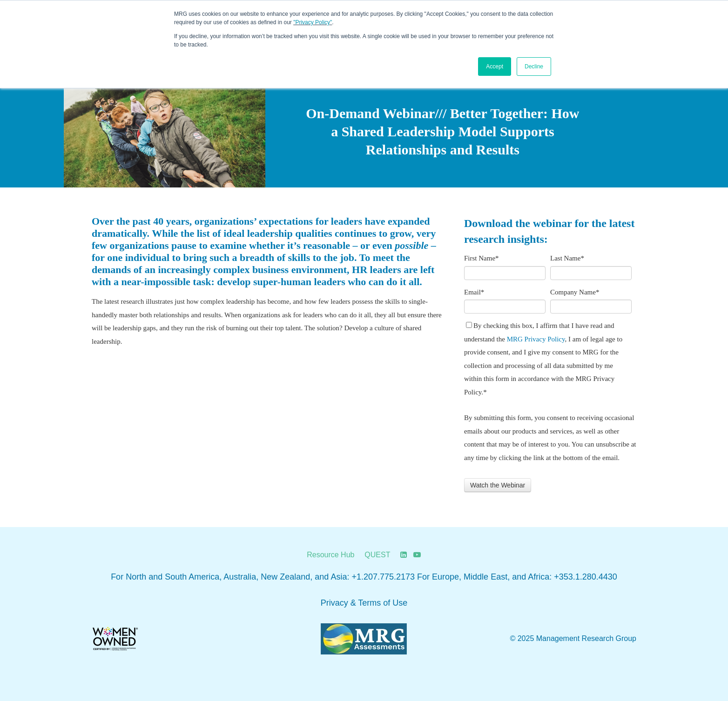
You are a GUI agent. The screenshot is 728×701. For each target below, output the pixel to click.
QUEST (377, 555)
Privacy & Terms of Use (364, 603)
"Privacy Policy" (313, 22)
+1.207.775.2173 (383, 577)
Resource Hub (330, 555)
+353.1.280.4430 (586, 577)
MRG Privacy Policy (536, 339)
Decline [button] (534, 67)
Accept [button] (495, 67)
